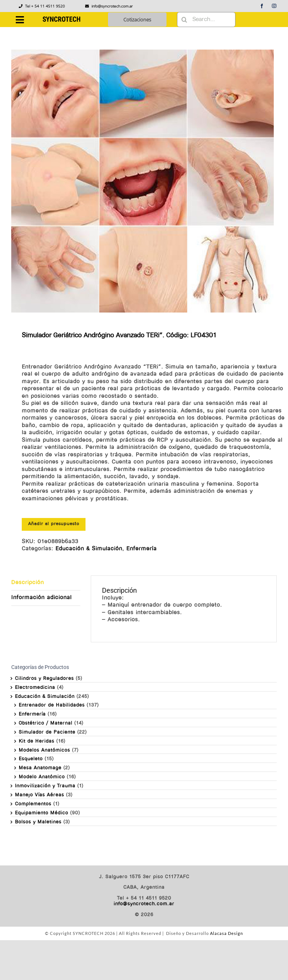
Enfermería (142, 549)
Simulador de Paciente (47, 732)
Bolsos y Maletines (38, 822)
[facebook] (262, 6)
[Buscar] (184, 20)
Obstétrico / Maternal (46, 723)
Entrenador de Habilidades (52, 705)
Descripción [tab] (28, 583)
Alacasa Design (226, 933)
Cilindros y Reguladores (44, 679)
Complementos (33, 804)
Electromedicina (35, 688)
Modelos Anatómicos (44, 750)
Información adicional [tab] (41, 598)
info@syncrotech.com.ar (144, 904)
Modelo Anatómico (42, 777)
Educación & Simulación (89, 549)
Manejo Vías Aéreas (40, 795)
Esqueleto (31, 759)
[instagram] (274, 6)
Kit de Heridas (37, 741)
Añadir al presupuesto (54, 524)
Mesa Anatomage (40, 768)
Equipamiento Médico (42, 813)
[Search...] (206, 20)
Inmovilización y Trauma (45, 786)
